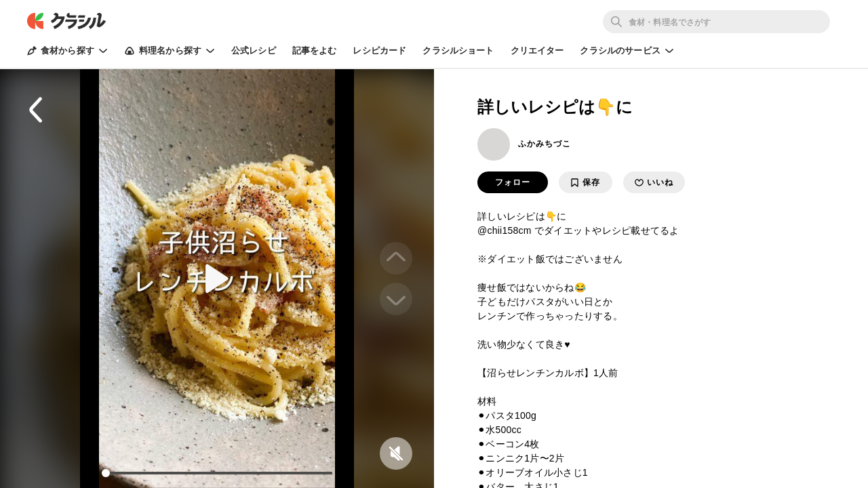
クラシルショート (458, 50)
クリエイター (537, 50)
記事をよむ (315, 50)
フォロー (513, 182)
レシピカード (379, 50)
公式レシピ (254, 50)
